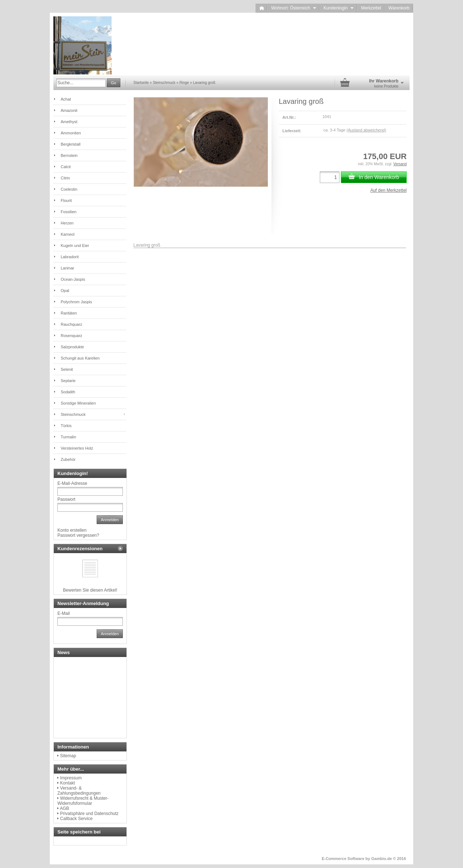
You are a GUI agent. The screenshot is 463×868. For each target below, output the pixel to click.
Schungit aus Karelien (80, 358)
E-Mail (64, 613)
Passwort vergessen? (78, 535)
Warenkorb (399, 8)
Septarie (68, 381)
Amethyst (69, 122)
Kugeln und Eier (75, 246)
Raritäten (69, 313)
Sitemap (68, 756)
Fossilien (69, 212)
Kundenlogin (339, 8)
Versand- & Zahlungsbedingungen (79, 791)
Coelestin (69, 189)
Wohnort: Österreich (294, 8)
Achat (66, 99)
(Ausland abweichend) (366, 130)
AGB (65, 808)
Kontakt (67, 783)
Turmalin (68, 437)
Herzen (67, 223)
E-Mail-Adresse (72, 483)
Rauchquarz (71, 324)
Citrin (65, 178)
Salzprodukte (72, 347)
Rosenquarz (71, 336)
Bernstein (69, 155)
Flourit (66, 200)
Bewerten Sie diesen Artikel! (90, 590)
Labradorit (70, 257)
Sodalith (68, 392)
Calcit (66, 167)
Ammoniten (71, 133)
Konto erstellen (72, 530)
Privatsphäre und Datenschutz (89, 814)
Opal (65, 291)
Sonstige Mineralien (78, 403)
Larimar (67, 268)
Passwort (66, 499)
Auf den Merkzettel (388, 190)
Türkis (66, 426)
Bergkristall (71, 144)
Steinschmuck (73, 414)
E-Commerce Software (343, 859)
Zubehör (68, 459)
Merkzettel (371, 8)
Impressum (71, 778)
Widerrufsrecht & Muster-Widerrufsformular (83, 801)
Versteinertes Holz (77, 448)
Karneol (68, 234)
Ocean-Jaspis (73, 279)
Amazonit (69, 110)
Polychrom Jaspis (76, 302)
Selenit (67, 369)
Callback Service (76, 819)
